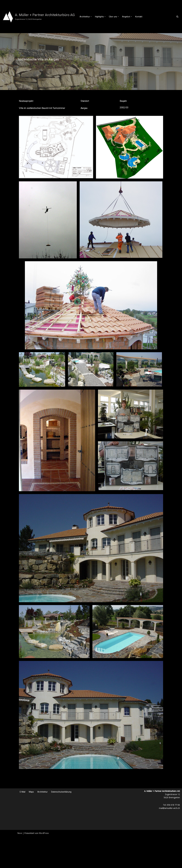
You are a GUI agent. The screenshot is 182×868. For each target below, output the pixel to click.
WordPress (44, 833)
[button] (91, 17)
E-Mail (23, 792)
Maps (31, 792)
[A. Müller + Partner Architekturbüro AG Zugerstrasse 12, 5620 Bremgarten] (38, 17)
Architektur (43, 792)
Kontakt (138, 17)
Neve (20, 833)
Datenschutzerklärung (61, 792)
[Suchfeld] (177, 17)
